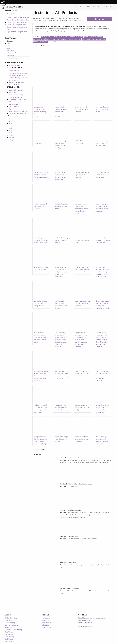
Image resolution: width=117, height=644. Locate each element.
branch (98, 240)
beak (100, 371)
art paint (105, 374)
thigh (87, 439)
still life (98, 112)
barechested (79, 441)
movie (77, 211)
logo (76, 175)
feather (98, 376)
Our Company (46, 618)
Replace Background (15, 106)
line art (9, 48)
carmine (78, 243)
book (104, 267)
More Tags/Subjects (13, 140)
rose (87, 272)
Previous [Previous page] (37, 46)
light (56, 267)
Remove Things (13, 104)
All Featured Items (14, 65)
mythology (43, 112)
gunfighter (58, 179)
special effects (11, 50)
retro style (37, 381)
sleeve (82, 143)
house (10, 130)
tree (46, 378)
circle (77, 410)
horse (56, 141)
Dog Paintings (9, 632)
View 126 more (53, 42)
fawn (39, 175)
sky (97, 301)
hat (45, 175)
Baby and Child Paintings (16, 82)
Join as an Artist (10, 641)
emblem (78, 376)
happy (105, 146)
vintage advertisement (102, 274)
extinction (105, 303)
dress (40, 204)
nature (85, 301)
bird (97, 371)
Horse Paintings (10, 637)
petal (35, 206)
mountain (44, 439)
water (103, 412)
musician (37, 444)
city (42, 410)
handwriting (99, 172)
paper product (100, 177)
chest (77, 439)
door (35, 378)
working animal (59, 107)
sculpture (98, 303)
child (10, 123)
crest (82, 374)
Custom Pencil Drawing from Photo (17, 22)
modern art (63, 240)
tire (35, 238)
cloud (36, 407)
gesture (41, 172)
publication (78, 206)
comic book (37, 340)
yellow (83, 267)
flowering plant (59, 410)
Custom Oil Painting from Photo (16, 25)
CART (113, 7)
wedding (11, 138)
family (11, 128)
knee (80, 439)
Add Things (12, 92)
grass (77, 303)
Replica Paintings (14, 109)
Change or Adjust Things (16, 95)
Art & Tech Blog (46, 627)
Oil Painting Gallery (11, 618)
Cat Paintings (9, 634)
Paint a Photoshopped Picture (17, 99)
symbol (87, 172)
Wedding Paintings (11, 627)
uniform (46, 376)
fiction (36, 114)
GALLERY (78, 7)
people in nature (59, 306)
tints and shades (43, 371)
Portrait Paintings (14, 71)
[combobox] (18, 58)
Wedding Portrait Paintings (17, 85)
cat (10, 121)
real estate (12, 135)
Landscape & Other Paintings (14, 630)
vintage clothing (39, 306)
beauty (56, 272)
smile (59, 172)
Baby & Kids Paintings (12, 625)
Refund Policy (46, 625)
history (87, 109)
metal (43, 303)
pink (35, 175)
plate (80, 270)
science (57, 378)
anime (9, 46)
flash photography (60, 270)
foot (84, 439)
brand (84, 175)
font (83, 109)
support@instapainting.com (98, 618)
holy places (65, 204)
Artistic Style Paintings (15, 90)
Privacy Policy (46, 620)
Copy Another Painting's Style (18, 113)
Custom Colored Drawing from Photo (18, 20)
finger (107, 405)
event (97, 148)
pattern (98, 109)
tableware (78, 267)
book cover (65, 374)
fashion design (38, 376)
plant (105, 172)
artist (77, 270)
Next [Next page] (44, 46)
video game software (13, 53)
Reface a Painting (14, 102)
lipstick (107, 204)
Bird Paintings (9, 639)
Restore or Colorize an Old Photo (18, 111)
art (35, 107)
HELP (105, 7)
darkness (57, 340)
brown (77, 107)
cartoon (98, 141)
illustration (37, 109)
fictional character (60, 114)
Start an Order (100, 19)
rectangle (57, 109)
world (36, 405)
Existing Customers (84, 620)
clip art (9, 43)
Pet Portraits (9, 620)
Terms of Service (47, 623)
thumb (103, 407)
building (36, 243)
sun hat (63, 179)
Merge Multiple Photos (15, 97)
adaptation (85, 303)
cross (80, 175)
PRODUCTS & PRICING (93, 7)
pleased (106, 209)
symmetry (83, 405)
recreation (99, 272)
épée (45, 437)
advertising (99, 146)
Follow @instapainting (85, 626)
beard (79, 141)
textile (36, 141)
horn (64, 109)
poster (106, 141)
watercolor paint (80, 272)
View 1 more (11, 55)
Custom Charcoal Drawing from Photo (18, 18)
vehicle (107, 301)
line (104, 240)
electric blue (99, 209)
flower (39, 206)
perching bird (100, 378)
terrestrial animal (60, 112)
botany (81, 301)
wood (84, 107)
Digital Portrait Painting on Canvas (17, 32)
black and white (13, 119)
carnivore (43, 335)
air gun (64, 177)
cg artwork (39, 107)
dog (10, 126)
